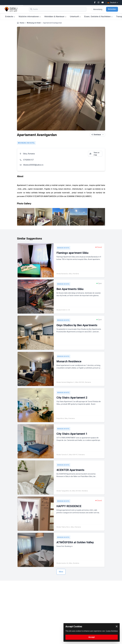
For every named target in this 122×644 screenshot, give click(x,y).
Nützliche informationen (30, 17)
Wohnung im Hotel (34, 23)
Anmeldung (98, 9)
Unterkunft (75, 17)
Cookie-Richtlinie (112, 631)
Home (22, 23)
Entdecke (10, 17)
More (61, 572)
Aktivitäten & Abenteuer (55, 17)
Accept (92, 637)
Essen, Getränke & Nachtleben (98, 17)
